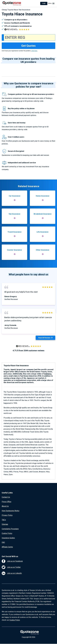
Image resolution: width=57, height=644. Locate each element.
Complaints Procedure (10, 529)
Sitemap (5, 524)
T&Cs (4, 520)
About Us (5, 506)
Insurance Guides (8, 538)
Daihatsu (48, 374)
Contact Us (6, 497)
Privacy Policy (7, 515)
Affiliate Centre (7, 547)
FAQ (3, 542)
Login (44, 3)
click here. (34, 51)
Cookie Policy (7, 533)
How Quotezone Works (11, 511)
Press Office (7, 502)
